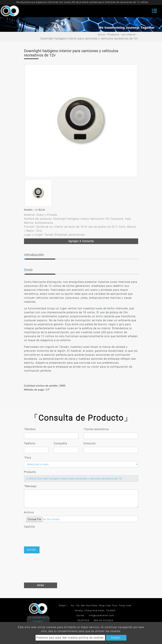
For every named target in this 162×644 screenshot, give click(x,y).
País (28, 458)
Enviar (31, 550)
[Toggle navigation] (154, 11)
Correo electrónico (96, 429)
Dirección (90, 443)
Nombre (30, 429)
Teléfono (30, 443)
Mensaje (30, 486)
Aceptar (115, 638)
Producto (113, 35)
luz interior (129, 35)
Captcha (29, 527)
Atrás (41, 585)
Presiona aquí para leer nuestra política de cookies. (70, 638)
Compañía (60, 443)
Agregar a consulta (81, 241)
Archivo (29, 512)
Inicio (101, 35)
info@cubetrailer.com (101, 616)
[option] (81, 121)
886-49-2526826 (104, 620)
